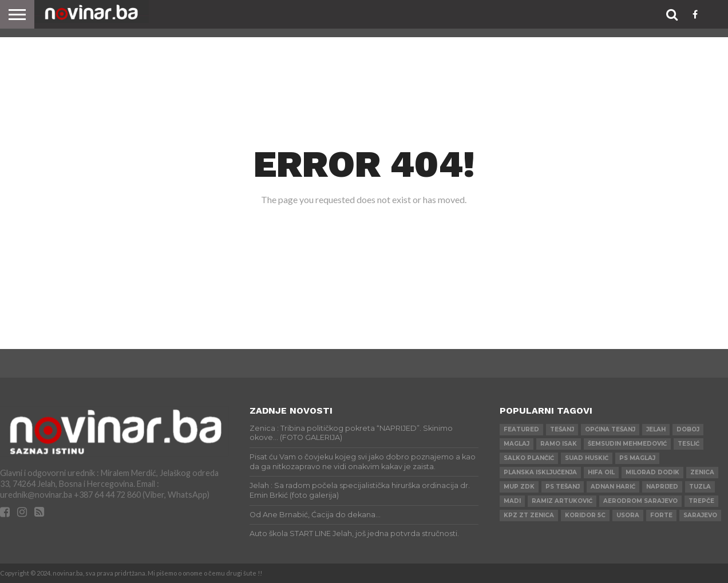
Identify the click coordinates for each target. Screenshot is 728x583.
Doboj (688, 429)
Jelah (656, 429)
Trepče (701, 501)
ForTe (661, 515)
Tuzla (700, 487)
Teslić (689, 444)
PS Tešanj (563, 487)
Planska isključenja (540, 472)
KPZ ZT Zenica (529, 515)
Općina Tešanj (610, 429)
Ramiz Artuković (562, 501)
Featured (521, 429)
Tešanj (562, 429)
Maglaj (517, 444)
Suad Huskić (587, 458)
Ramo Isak (559, 444)
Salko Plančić (529, 458)
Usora (628, 515)
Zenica (702, 472)
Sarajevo (700, 515)
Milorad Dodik (652, 472)
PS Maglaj (637, 458)
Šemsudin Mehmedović (627, 444)
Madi (512, 501)
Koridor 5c (585, 515)
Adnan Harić (613, 487)
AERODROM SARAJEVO (640, 501)
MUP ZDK (519, 487)
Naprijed (662, 487)
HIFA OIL (601, 472)
